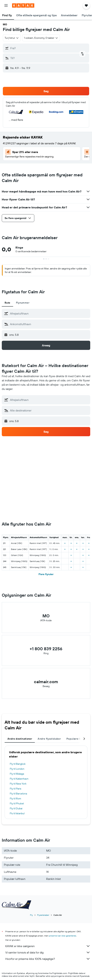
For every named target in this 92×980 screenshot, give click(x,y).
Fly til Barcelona (18, 794)
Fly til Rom (15, 799)
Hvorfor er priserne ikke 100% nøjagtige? (48, 959)
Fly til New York (18, 784)
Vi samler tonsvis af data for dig (48, 952)
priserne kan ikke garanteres (63, 936)
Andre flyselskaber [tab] (49, 739)
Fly (31, 915)
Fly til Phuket (17, 803)
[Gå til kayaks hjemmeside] (23, 5)
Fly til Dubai (16, 808)
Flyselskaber (43, 915)
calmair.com (46, 682)
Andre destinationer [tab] (20, 739)
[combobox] (12, 38)
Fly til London (17, 769)
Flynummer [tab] (23, 303)
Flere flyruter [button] (46, 574)
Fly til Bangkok (18, 764)
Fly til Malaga (17, 774)
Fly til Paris (15, 789)
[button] (6, 5)
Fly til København (19, 779)
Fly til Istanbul (17, 813)
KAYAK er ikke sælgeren (48, 946)
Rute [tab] (7, 303)
